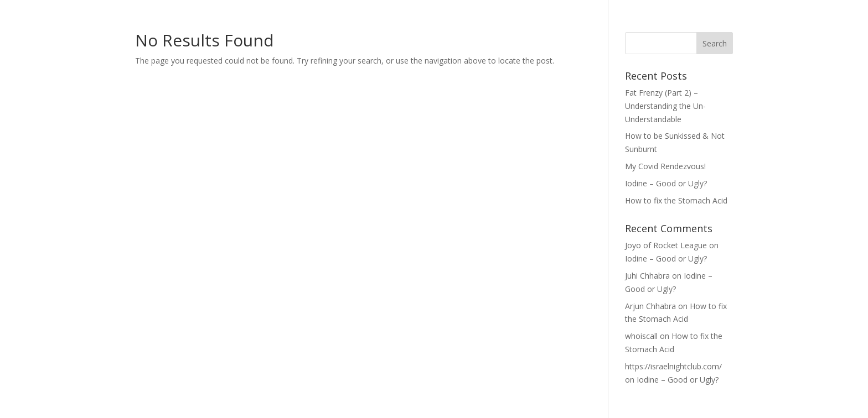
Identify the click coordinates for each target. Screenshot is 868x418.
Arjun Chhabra (650, 306)
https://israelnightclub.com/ (673, 366)
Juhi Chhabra (647, 276)
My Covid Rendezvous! (665, 166)
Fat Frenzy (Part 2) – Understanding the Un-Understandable (665, 106)
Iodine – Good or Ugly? (666, 183)
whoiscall (641, 336)
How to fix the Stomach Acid (676, 200)
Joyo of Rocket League (666, 245)
